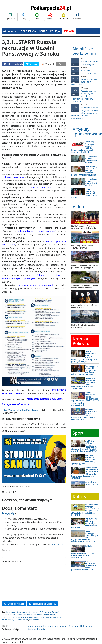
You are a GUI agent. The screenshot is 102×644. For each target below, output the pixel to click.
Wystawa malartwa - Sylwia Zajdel (85, 62)
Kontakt (41, 629)
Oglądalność (86, 626)
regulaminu (58, 544)
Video (78, 206)
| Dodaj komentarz (14, 604)
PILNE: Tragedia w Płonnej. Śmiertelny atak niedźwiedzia (84, 227)
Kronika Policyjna (82, 341)
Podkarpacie (34, 620)
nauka (52, 615)
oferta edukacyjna (9, 620)
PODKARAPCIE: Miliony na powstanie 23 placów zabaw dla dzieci (85, 523)
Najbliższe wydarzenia (84, 51)
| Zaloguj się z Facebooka (42, 604)
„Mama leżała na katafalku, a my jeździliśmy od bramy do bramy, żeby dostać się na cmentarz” (85, 473)
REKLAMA (69, 31)
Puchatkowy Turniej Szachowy (85, 71)
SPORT (43, 31)
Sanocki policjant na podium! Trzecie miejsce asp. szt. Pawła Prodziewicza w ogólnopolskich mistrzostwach (85, 399)
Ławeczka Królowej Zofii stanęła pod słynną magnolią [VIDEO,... (85, 267)
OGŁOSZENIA (28, 31)
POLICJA (55, 31)
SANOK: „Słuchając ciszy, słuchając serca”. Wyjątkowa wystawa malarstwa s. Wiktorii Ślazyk (85, 537)
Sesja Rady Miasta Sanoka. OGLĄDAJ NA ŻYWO (82, 247)
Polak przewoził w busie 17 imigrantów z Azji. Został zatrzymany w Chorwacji (85, 370)
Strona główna (35, 626)
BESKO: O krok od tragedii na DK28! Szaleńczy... (83, 326)
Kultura (80, 497)
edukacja (6, 615)
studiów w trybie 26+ (39, 187)
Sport (37, 17)
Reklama (77, 17)
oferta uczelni (23, 620)
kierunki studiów (30, 615)
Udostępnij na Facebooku (14, 64)
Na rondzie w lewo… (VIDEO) (91, 483)
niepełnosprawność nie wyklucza (15, 617)
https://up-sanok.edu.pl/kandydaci (20, 410)
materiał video (43, 615)
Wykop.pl (48, 64)
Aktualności (10, 31)
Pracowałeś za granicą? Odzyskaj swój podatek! (91, 159)
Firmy (24, 17)
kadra (12, 615)
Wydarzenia (64, 17)
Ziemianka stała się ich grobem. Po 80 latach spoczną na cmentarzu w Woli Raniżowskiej (85, 112)
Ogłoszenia (10, 17)
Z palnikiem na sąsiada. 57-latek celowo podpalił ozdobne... (85, 286)
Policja (50, 17)
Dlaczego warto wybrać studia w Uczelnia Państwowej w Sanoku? (32, 612)
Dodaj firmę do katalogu (55, 626)
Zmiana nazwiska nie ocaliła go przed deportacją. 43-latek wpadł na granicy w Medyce (85, 356)
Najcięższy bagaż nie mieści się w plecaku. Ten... (84, 306)
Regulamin (74, 626)
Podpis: (6, 550)
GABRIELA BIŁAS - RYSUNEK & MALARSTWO (85, 81)
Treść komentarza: (12, 561)
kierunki (19, 615)
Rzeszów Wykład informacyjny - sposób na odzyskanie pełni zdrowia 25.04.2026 (85, 95)
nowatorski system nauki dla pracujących (46, 617)
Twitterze (32, 64)
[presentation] (22, 594)
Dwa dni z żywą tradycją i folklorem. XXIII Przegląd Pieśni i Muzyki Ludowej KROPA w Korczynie (85, 510)
